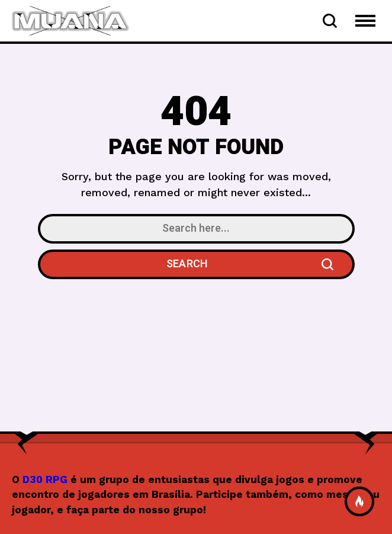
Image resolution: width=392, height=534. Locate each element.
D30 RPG (45, 479)
